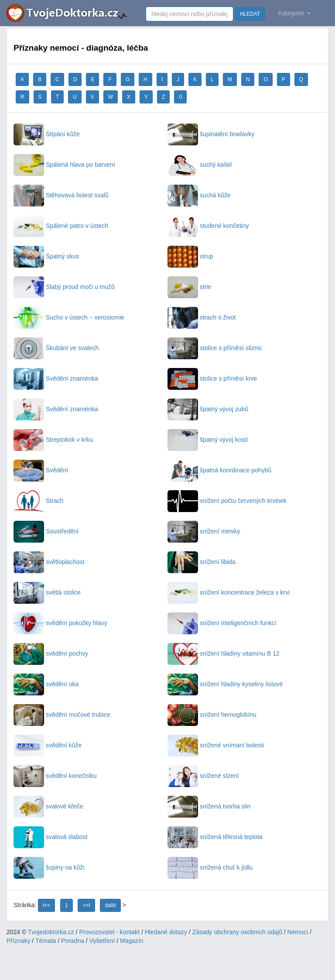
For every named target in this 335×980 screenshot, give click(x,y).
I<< (46, 905)
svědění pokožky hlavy (60, 623)
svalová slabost (51, 837)
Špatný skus (46, 256)
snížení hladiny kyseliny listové (225, 684)
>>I (86, 905)
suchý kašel (200, 165)
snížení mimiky (204, 531)
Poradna (73, 941)
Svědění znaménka (56, 378)
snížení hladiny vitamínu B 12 (224, 653)
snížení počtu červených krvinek (227, 501)
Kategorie (294, 13)
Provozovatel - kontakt (110, 932)
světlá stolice (47, 592)
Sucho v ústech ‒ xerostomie (69, 317)
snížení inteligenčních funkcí (222, 623)
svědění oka (46, 684)
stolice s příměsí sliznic (215, 348)
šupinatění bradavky (211, 134)
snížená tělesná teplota (215, 837)
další (110, 905)
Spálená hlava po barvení (64, 165)
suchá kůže (199, 195)
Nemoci (298, 932)
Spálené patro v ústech (61, 226)
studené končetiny (208, 226)
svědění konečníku (55, 776)
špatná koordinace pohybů (219, 470)
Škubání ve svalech (56, 348)
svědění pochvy (51, 653)
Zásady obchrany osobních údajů (237, 932)
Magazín (132, 941)
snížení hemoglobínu (212, 715)
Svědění (41, 470)
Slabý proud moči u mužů (64, 287)
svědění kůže (48, 745)
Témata (46, 941)
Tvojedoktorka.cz (51, 932)
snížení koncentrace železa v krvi (229, 592)
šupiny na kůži (49, 867)
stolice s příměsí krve (212, 378)
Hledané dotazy (166, 932)
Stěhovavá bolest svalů (61, 195)
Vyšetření (102, 941)
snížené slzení (203, 776)
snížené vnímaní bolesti (216, 745)
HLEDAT (250, 14)
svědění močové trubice (62, 715)
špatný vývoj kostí (208, 440)
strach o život (202, 317)
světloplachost (49, 562)
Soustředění (46, 531)
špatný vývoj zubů (208, 409)
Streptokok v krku (53, 440)
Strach (38, 501)
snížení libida (202, 562)
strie (189, 287)
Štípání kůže (47, 134)
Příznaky (18, 941)
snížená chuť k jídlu (210, 867)
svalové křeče (48, 806)
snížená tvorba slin (209, 806)
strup (190, 256)
